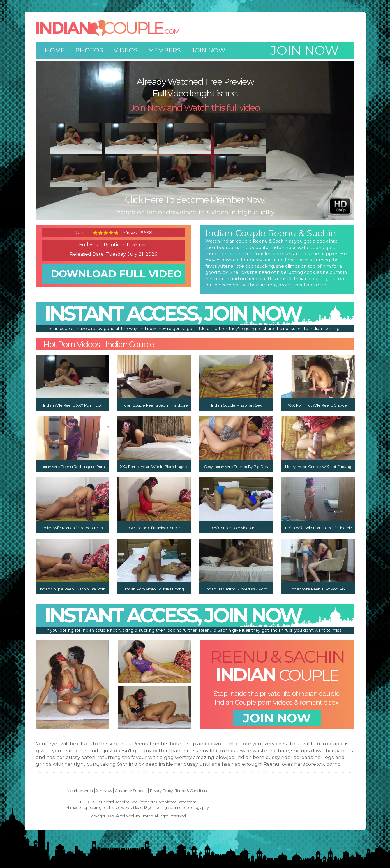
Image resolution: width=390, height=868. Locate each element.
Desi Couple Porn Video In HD (236, 528)
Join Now (208, 50)
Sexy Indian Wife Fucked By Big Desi (236, 467)
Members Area (137, 791)
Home (55, 50)
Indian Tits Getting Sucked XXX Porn (236, 589)
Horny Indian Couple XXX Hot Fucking (318, 467)
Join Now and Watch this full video (195, 108)
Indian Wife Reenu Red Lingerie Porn (72, 467)
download (116, 278)
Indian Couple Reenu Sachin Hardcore (154, 405)
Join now (305, 50)
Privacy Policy (219, 791)
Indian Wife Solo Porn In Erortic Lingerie (318, 528)
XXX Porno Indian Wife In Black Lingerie (154, 467)
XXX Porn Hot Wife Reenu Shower (318, 405)
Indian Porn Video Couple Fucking (154, 589)
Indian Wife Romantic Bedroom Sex (72, 528)
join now (277, 718)
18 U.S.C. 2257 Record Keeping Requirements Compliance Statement (194, 802)
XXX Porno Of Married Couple (154, 528)
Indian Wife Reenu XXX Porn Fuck (72, 405)
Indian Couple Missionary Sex (236, 405)
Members (165, 50)
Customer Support (189, 791)
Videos (126, 50)
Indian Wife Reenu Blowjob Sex (318, 589)
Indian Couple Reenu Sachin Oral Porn (72, 589)
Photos (89, 50)
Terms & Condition (249, 791)
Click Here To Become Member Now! (195, 200)
